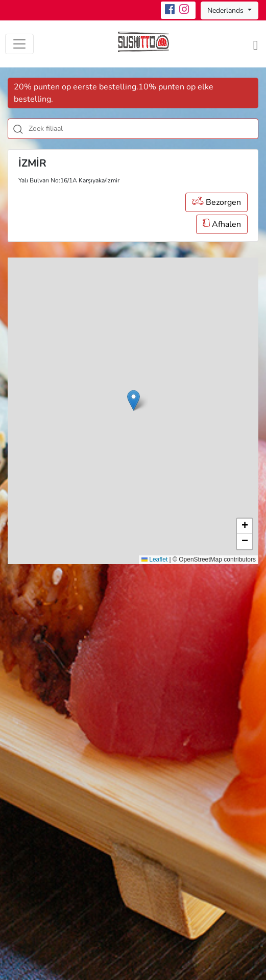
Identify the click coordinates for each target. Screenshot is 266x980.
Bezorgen (216, 202)
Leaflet (154, 559)
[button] (134, 400)
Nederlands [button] (226, 10)
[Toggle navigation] (19, 44)
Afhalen (222, 224)
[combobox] (133, 129)
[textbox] (144, 129)
